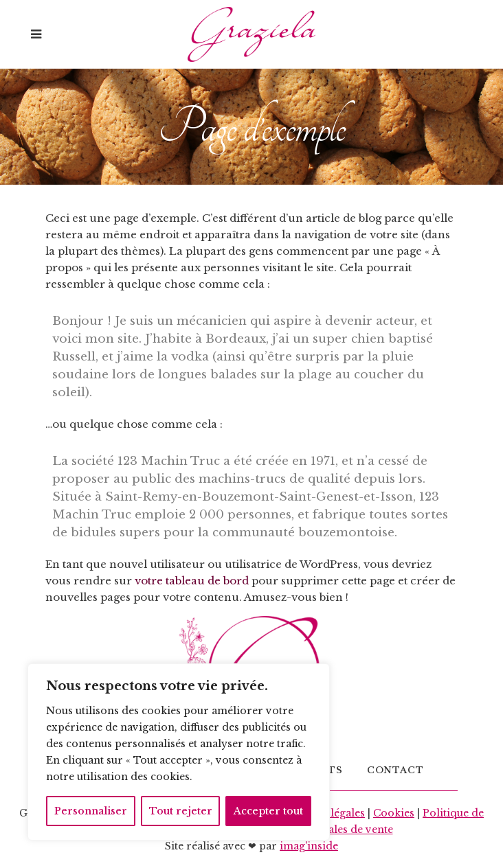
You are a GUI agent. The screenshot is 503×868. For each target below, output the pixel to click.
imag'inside (309, 846)
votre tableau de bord (192, 581)
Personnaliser (91, 811)
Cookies (394, 813)
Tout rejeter (181, 811)
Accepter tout (268, 811)
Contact (395, 770)
